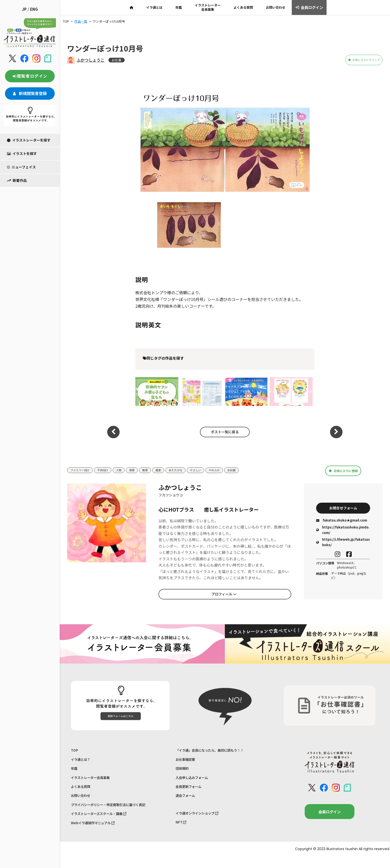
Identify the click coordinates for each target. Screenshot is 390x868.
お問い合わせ (276, 7)
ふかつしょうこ (91, 60)
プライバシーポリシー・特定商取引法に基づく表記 (114, 813)
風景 (167, 470)
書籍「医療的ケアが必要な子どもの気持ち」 (156, 391)
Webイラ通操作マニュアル (96, 833)
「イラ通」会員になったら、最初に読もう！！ (215, 751)
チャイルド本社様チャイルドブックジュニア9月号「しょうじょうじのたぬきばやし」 (246, 391)
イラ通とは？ (82, 761)
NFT (182, 832)
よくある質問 (243, 7)
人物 (125, 470)
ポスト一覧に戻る (222, 432)
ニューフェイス (21, 167)
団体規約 (183, 771)
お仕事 (117, 60)
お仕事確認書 (187, 761)
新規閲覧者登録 (30, 93)
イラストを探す (22, 153)
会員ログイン (309, 7)
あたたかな (186, 470)
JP (24, 9)
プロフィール (224, 594)
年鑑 (179, 7)
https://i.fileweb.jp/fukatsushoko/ (343, 543)
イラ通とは (154, 7)
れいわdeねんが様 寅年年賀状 (291, 391)
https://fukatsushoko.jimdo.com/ (343, 531)
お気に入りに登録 (343, 471)
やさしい (208, 470)
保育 (139, 470)
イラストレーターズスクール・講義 (103, 823)
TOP (75, 751)
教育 (153, 470)
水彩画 (248, 470)
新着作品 (17, 180)
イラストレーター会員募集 (208, 7)
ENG (34, 9)
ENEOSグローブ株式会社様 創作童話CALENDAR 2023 (201, 391)
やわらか (229, 470)
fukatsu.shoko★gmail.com (342, 521)
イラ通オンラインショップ (200, 821)
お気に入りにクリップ (355, 60)
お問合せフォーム (343, 508)
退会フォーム (187, 802)
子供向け (107, 470)
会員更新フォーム (191, 792)
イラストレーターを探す (29, 140)
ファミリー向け (82, 470)
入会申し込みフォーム (194, 782)
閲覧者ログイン (30, 76)
